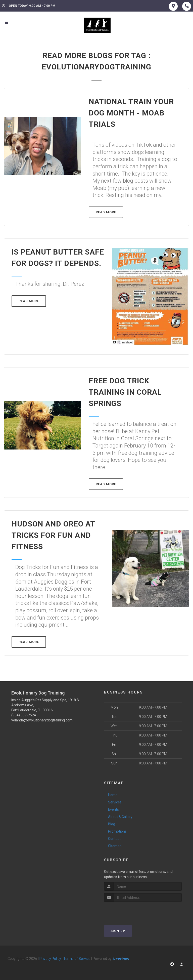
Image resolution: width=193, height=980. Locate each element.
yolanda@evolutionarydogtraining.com (42, 720)
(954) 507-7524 (24, 715)
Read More (106, 212)
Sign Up (118, 931)
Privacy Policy (50, 959)
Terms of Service (77, 959)
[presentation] (131, 911)
